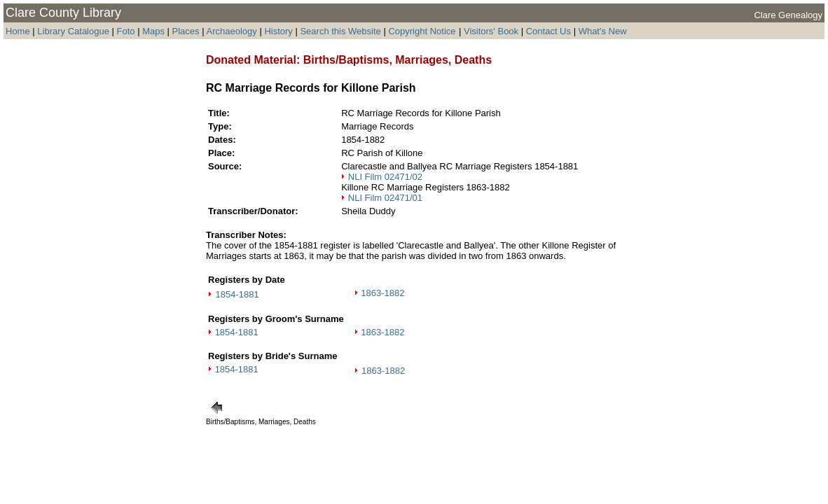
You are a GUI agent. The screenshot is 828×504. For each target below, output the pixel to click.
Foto (127, 31)
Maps (153, 31)
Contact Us (548, 31)
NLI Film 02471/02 (385, 177)
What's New (603, 31)
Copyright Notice (422, 31)
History (278, 31)
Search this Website (340, 31)
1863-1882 (382, 293)
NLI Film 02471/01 (385, 198)
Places (186, 31)
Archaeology (231, 31)
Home (18, 31)
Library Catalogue (73, 31)
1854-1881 (237, 294)
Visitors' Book (491, 31)
